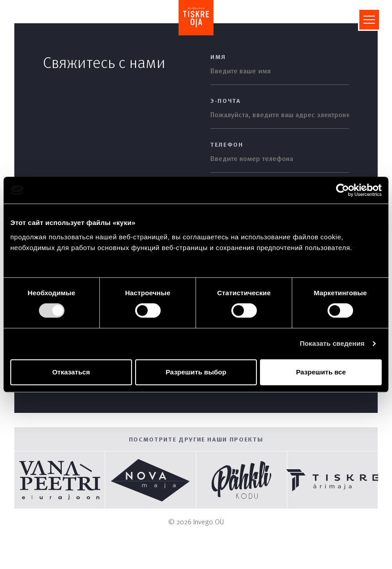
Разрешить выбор (196, 372)
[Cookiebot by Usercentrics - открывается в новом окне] (343, 190)
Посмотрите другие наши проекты (196, 439)
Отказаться (71, 372)
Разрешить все (321, 372)
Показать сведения (332, 343)
